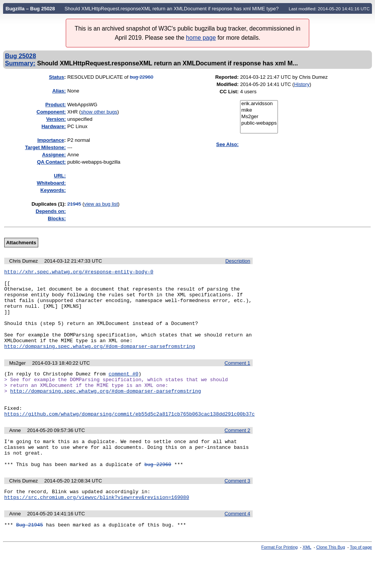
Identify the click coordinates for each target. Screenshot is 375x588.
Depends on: (51, 211)
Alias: (59, 91)
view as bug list (101, 204)
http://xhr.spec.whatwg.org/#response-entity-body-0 (79, 273)
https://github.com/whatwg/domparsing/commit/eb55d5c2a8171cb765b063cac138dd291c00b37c (129, 439)
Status (57, 77)
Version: (56, 119)
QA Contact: (51, 162)
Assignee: (54, 155)
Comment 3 (237, 512)
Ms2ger (259, 117)
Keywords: (53, 190)
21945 (74, 204)
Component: (51, 112)
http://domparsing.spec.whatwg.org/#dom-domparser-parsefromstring (100, 362)
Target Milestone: (45, 147)
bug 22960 (142, 77)
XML (307, 582)
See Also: (228, 144)
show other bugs (99, 112)
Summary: (20, 63)
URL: (60, 176)
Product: (56, 105)
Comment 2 (237, 456)
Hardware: (54, 126)
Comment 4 (237, 547)
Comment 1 (237, 379)
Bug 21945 (29, 559)
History (302, 84)
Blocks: (57, 218)
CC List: (229, 92)
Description (238, 261)
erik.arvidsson (259, 104)
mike (259, 110)
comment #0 (123, 391)
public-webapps (259, 123)
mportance (51, 140)
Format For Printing (280, 582)
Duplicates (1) (48, 204)
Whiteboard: (51, 183)
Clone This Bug (330, 582)
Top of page (361, 582)
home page (201, 38)
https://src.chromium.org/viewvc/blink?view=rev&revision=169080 (97, 530)
